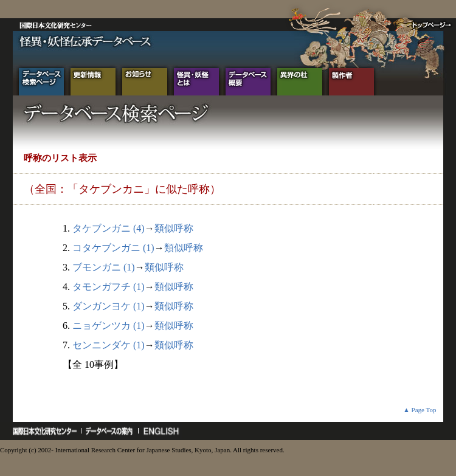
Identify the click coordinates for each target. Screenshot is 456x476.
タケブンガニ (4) (109, 228)
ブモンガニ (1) (104, 267)
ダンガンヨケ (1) (109, 306)
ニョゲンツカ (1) (109, 326)
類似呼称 (174, 228)
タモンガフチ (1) (109, 287)
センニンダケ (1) (109, 345)
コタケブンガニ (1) (113, 248)
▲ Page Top (420, 410)
